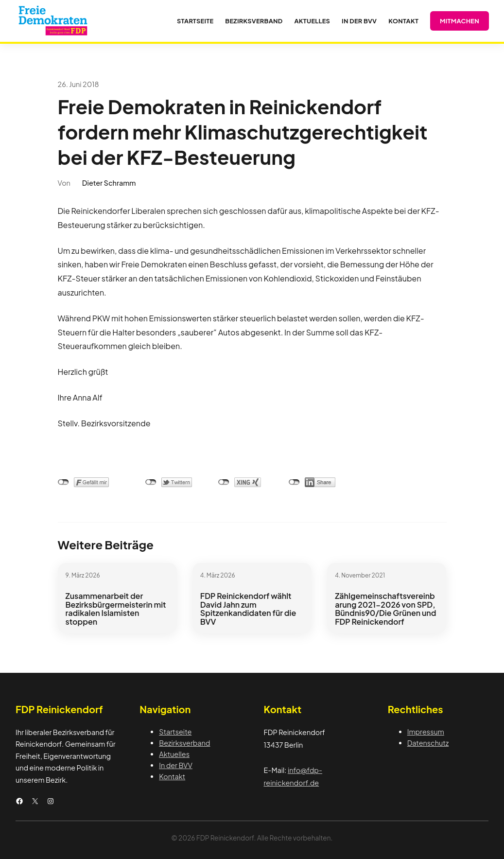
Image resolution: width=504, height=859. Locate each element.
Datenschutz (428, 743)
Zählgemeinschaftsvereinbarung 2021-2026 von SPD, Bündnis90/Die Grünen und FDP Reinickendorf (385, 609)
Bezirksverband (184, 743)
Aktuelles (174, 754)
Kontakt (172, 776)
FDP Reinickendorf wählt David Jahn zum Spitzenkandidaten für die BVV (248, 609)
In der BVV (176, 765)
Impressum (426, 732)
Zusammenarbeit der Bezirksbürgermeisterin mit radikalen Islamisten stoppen (116, 609)
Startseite (175, 732)
